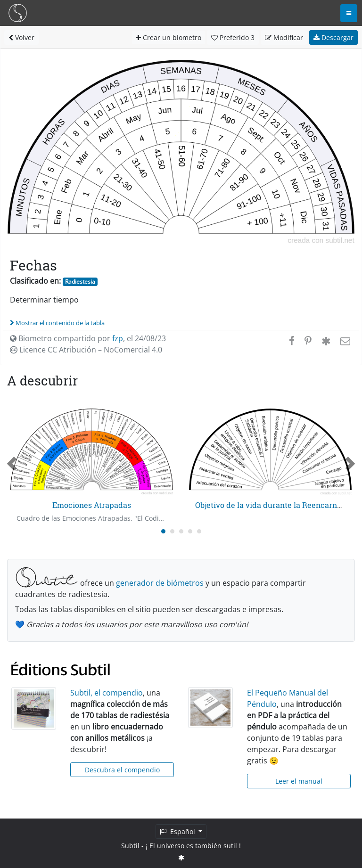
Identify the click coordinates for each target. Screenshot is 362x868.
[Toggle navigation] (349, 13)
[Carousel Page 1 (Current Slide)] (163, 531)
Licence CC (86, 350)
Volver (21, 37)
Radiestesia (80, 282)
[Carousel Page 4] (190, 531)
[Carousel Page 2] (172, 531)
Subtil (130, 846)
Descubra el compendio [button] (122, 770)
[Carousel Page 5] (199, 531)
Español (178, 831)
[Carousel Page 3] (181, 531)
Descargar (333, 37)
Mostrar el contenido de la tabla (57, 323)
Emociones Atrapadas (92, 505)
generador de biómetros (160, 583)
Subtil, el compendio (107, 693)
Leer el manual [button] (299, 781)
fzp (118, 338)
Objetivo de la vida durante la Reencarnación (276, 505)
